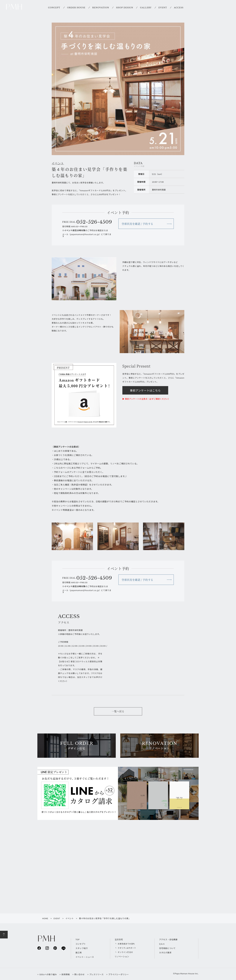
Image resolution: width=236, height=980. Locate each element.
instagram (47, 948)
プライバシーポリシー (118, 974)
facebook (39, 948)
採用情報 (66, 974)
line (63, 948)
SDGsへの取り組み (48, 974)
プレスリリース (97, 974)
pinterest (55, 948)
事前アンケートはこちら (145, 390)
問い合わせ (79, 974)
